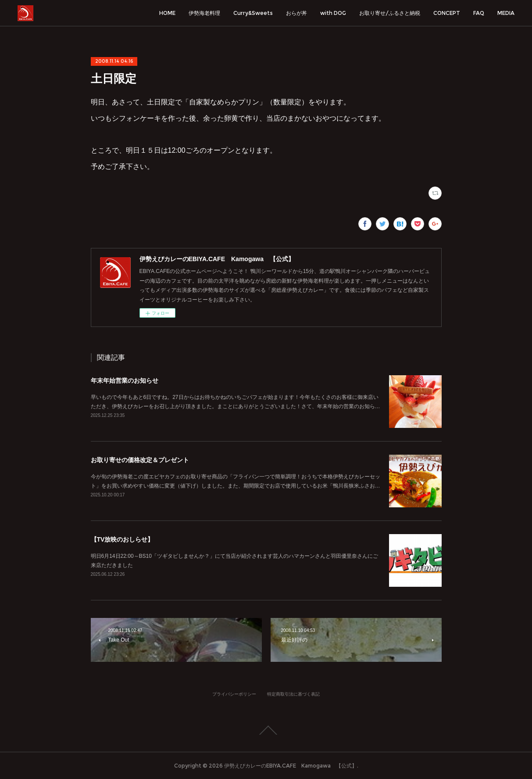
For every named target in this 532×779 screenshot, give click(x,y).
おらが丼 (296, 13)
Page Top (266, 730)
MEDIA (506, 13)
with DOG (333, 13)
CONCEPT (447, 13)
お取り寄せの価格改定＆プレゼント (140, 460)
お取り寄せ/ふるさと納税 (390, 13)
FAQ (479, 13)
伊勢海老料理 (204, 13)
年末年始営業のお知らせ (125, 381)
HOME (167, 13)
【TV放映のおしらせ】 (122, 539)
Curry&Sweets (253, 13)
